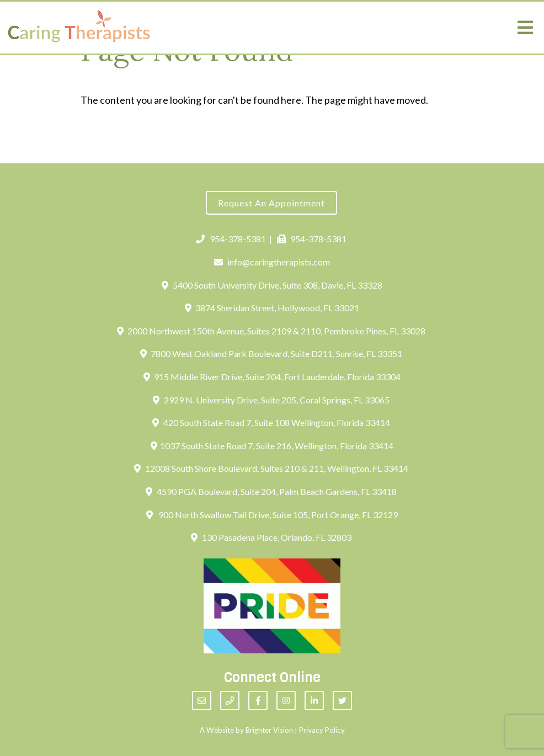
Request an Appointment (271, 203)
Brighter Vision (269, 730)
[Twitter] (342, 701)
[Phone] (230, 701)
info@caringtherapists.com (272, 262)
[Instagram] (286, 701)
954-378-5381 (231, 239)
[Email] (202, 701)
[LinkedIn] (314, 701)
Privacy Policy (322, 730)
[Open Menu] (525, 28)
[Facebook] (258, 701)
